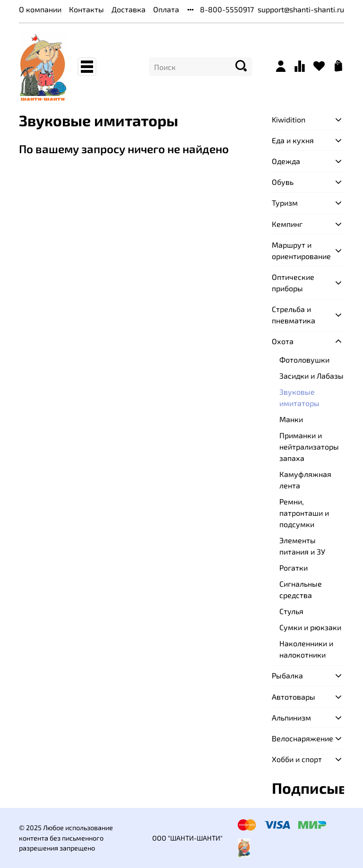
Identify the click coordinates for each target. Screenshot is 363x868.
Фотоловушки (304, 360)
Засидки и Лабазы (311, 376)
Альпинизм (291, 717)
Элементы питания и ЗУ (302, 546)
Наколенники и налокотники (306, 649)
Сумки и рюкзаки (310, 627)
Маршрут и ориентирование (300, 250)
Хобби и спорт (297, 759)
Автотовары (294, 697)
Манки (291, 419)
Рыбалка (287, 675)
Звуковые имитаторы (299, 397)
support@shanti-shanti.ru (301, 9)
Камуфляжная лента (305, 480)
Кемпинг (287, 224)
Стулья (291, 611)
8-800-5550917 (227, 9)
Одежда (286, 161)
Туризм (285, 203)
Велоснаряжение (300, 738)
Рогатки (294, 568)
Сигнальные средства (301, 589)
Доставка (129, 9)
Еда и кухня (293, 140)
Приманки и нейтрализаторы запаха (309, 447)
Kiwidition (289, 119)
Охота (283, 341)
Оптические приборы (293, 282)
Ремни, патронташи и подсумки (304, 513)
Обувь (283, 182)
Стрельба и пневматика (294, 315)
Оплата (166, 9)
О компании (40, 9)
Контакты (86, 9)
